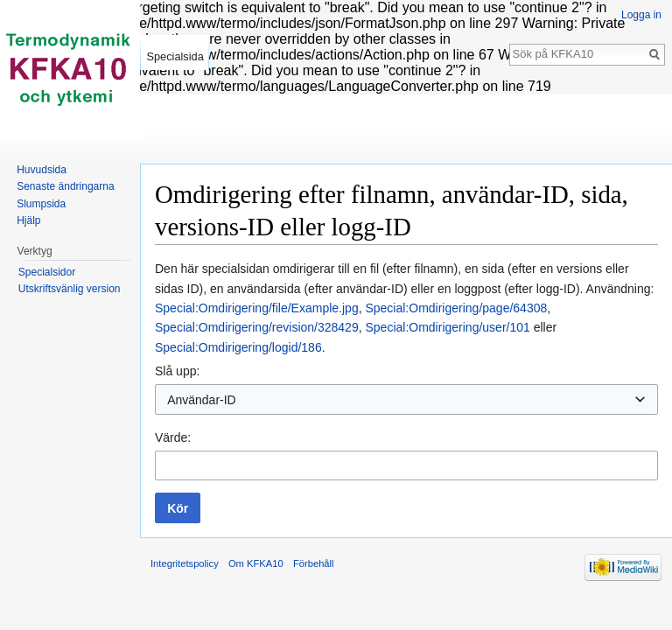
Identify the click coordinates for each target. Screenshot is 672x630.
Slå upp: (177, 371)
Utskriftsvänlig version (70, 289)
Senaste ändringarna (65, 186)
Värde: (173, 437)
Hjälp (28, 220)
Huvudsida (42, 170)
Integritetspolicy (185, 563)
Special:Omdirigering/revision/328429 (257, 327)
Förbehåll (314, 563)
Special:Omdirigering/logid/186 (238, 347)
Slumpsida (41, 204)
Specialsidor (47, 272)
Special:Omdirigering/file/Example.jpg (257, 308)
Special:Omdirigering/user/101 (447, 327)
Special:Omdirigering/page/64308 (456, 308)
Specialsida (175, 56)
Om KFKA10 (256, 563)
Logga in (641, 15)
